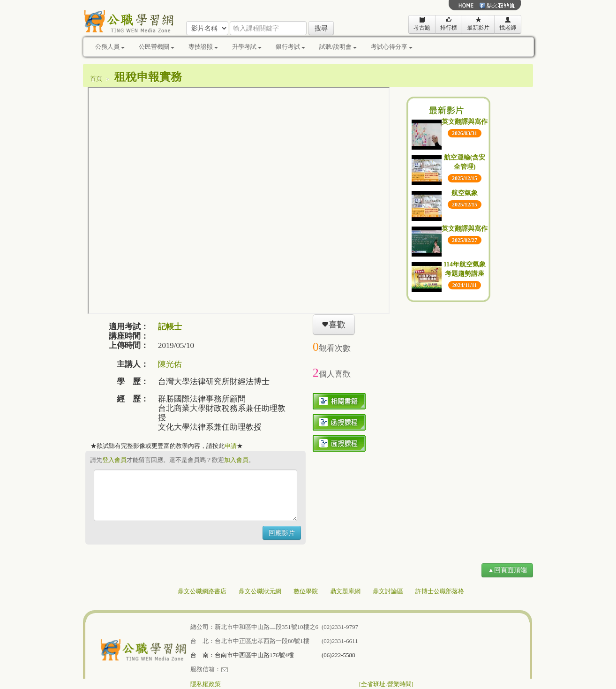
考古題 (422, 24)
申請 (231, 446)
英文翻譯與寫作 (465, 122)
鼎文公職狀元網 (260, 591)
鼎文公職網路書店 (202, 591)
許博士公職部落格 (440, 591)
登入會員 (114, 460)
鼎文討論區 (388, 591)
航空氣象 (465, 193)
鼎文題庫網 (345, 591)
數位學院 (306, 591)
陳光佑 (170, 364)
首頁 (96, 79)
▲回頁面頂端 (507, 570)
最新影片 (478, 24)
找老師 (508, 24)
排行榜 (449, 24)
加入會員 (236, 460)
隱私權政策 (206, 684)
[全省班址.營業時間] (386, 684)
